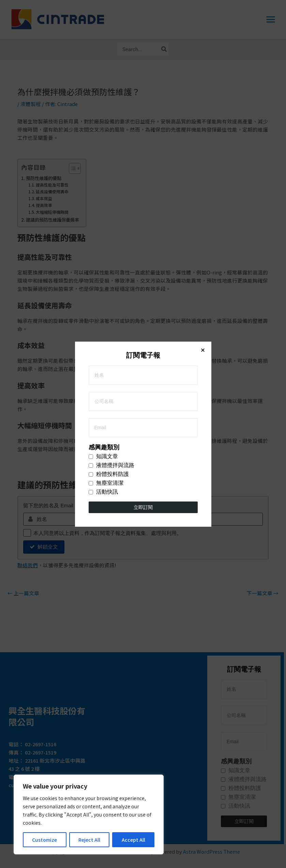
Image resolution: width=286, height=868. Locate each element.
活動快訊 (103, 181)
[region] (89, 814)
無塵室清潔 (106, 172)
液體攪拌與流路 (111, 154)
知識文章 (103, 145)
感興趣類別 (104, 136)
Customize (44, 840)
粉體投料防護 (109, 163)
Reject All (89, 840)
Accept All (133, 840)
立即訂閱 (143, 196)
